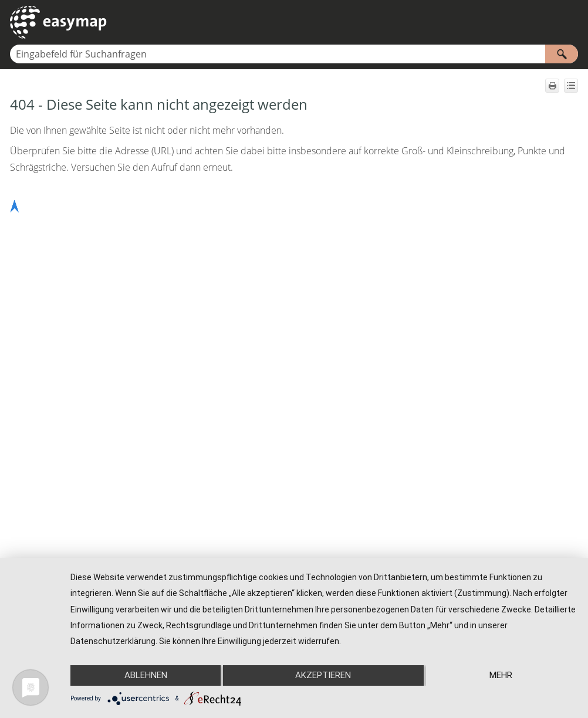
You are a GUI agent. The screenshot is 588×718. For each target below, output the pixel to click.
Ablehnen (146, 675)
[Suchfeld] (294, 54)
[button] (562, 54)
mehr (501, 675)
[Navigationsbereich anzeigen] (572, 22)
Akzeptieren (323, 675)
